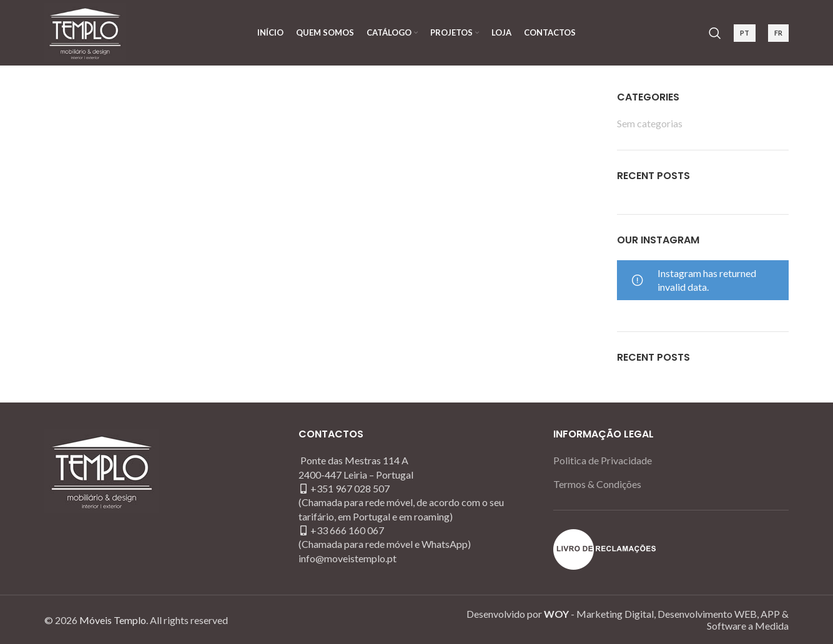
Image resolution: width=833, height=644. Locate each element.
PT (745, 33)
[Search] (715, 33)
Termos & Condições (597, 484)
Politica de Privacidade (603, 460)
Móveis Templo (113, 620)
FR (778, 33)
